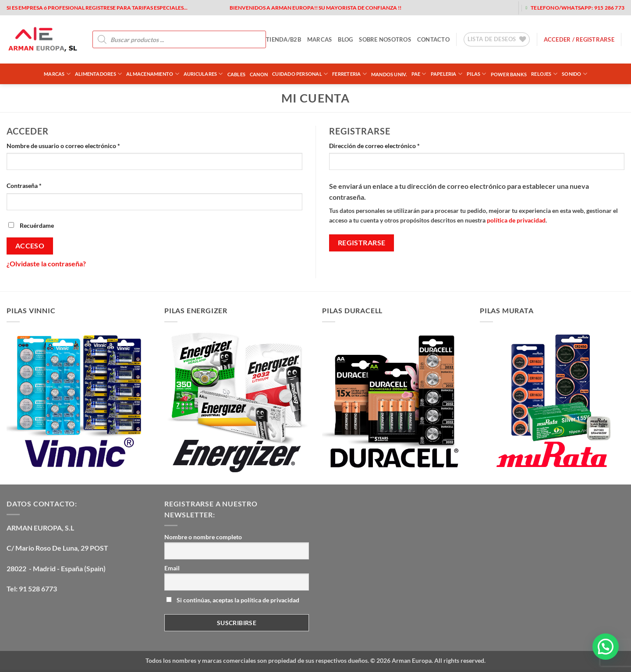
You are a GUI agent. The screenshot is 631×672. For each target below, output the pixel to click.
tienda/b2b (284, 39)
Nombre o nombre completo (203, 537)
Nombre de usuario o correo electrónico (79, 145)
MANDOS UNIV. (389, 74)
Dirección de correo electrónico (390, 145)
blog (345, 39)
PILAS (477, 74)
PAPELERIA (447, 74)
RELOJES (544, 74)
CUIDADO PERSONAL (300, 74)
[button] (606, 647)
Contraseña (40, 185)
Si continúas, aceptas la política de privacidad (233, 600)
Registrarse (362, 243)
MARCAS (320, 39)
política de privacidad (516, 220)
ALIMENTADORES (98, 74)
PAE (419, 74)
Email (172, 568)
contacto (433, 39)
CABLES (236, 74)
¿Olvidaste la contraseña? (46, 263)
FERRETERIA (349, 74)
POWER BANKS (509, 74)
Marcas (57, 74)
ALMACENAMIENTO (153, 74)
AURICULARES (203, 74)
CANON (259, 74)
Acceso (30, 246)
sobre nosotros (385, 39)
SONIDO (574, 74)
